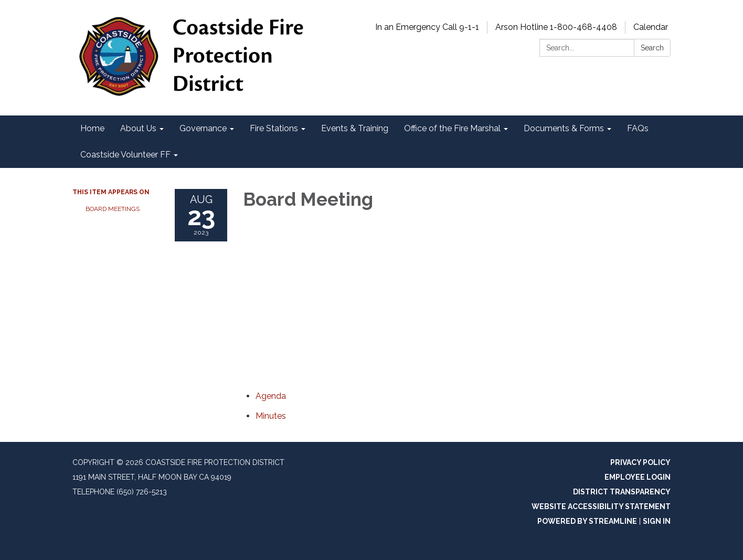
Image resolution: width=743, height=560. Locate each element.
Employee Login (638, 477)
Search (652, 48)
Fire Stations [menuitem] (274, 128)
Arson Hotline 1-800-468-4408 (556, 27)
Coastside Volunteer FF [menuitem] (125, 155)
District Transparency (622, 492)
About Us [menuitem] (138, 128)
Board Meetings (113, 209)
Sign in (657, 521)
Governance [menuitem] (203, 128)
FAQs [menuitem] (638, 128)
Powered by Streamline (587, 521)
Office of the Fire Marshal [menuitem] (452, 128)
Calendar (651, 27)
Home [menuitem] (92, 128)
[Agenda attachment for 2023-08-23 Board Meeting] (271, 396)
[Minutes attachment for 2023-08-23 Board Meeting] (271, 416)
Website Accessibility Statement (601, 506)
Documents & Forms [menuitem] (564, 128)
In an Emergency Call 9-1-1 (427, 27)
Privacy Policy (640, 462)
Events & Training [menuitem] (355, 128)
